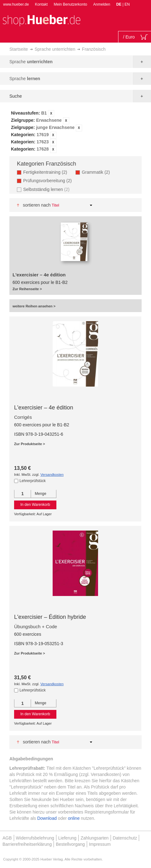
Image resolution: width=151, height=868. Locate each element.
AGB (7, 838)
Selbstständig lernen (47, 189)
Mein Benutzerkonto (70, 4)
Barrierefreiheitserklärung (27, 844)
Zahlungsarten (95, 838)
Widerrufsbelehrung (35, 838)
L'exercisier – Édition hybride (50, 617)
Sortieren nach (37, 205)
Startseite (19, 49)
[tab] (75, 131)
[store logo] (41, 20)
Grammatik (98, 172)
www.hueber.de (16, 4)
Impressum (100, 844)
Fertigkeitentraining (47, 172)
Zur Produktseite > (30, 444)
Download (47, 818)
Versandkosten (52, 475)
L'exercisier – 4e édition (44, 408)
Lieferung (67, 838)
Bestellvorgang (70, 844)
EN (127, 4)
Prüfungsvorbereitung (49, 180)
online (74, 818)
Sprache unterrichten (55, 49)
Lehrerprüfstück (32, 481)
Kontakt (41, 4)
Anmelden (102, 4)
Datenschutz (125, 838)
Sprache (31, 62)
